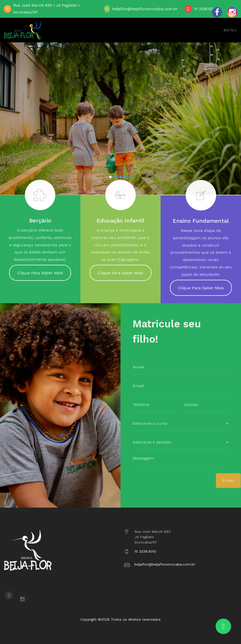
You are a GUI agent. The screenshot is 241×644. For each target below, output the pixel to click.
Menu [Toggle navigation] (230, 30)
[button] (110, 177)
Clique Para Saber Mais (40, 275)
